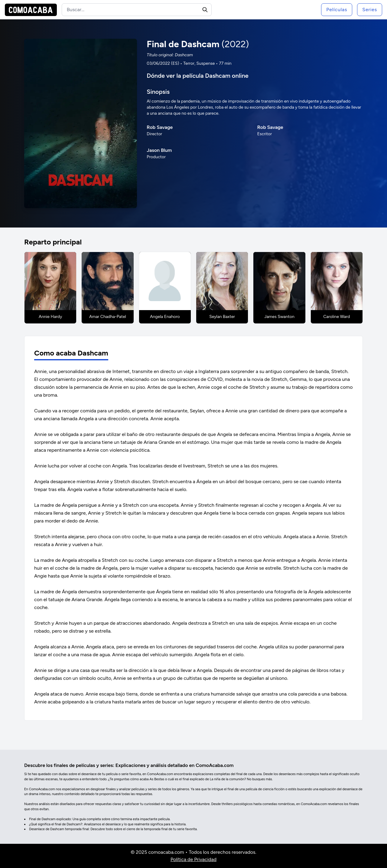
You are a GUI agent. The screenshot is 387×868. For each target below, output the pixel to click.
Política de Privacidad (193, 859)
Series (370, 10)
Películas (337, 10)
